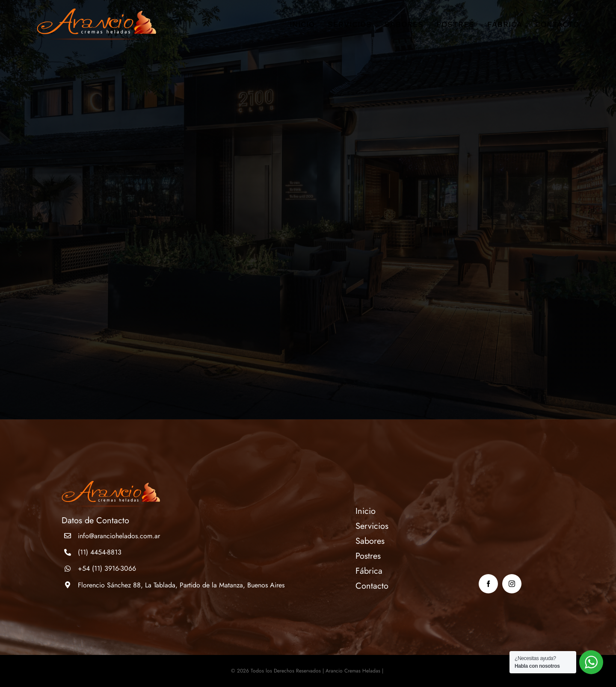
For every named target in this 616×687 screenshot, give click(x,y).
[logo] (96, 13)
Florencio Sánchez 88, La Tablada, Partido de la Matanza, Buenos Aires (181, 585)
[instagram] (512, 584)
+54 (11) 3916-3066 (107, 568)
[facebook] (488, 584)
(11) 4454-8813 (100, 552)
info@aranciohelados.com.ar (119, 536)
